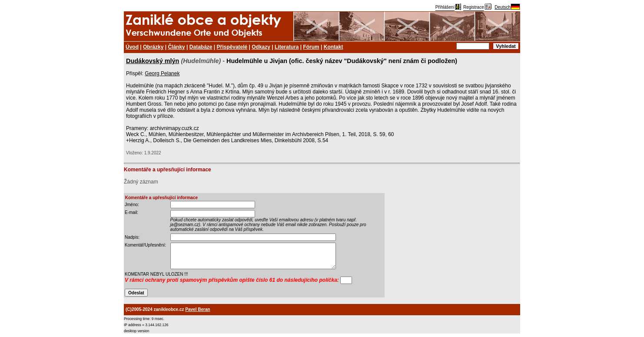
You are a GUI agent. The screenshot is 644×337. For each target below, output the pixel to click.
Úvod (132, 47)
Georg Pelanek (162, 73)
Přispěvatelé (232, 47)
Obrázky (153, 47)
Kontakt (334, 47)
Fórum (311, 47)
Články (176, 47)
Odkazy (261, 47)
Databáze (201, 47)
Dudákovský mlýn (153, 61)
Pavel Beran (198, 309)
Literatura (287, 47)
